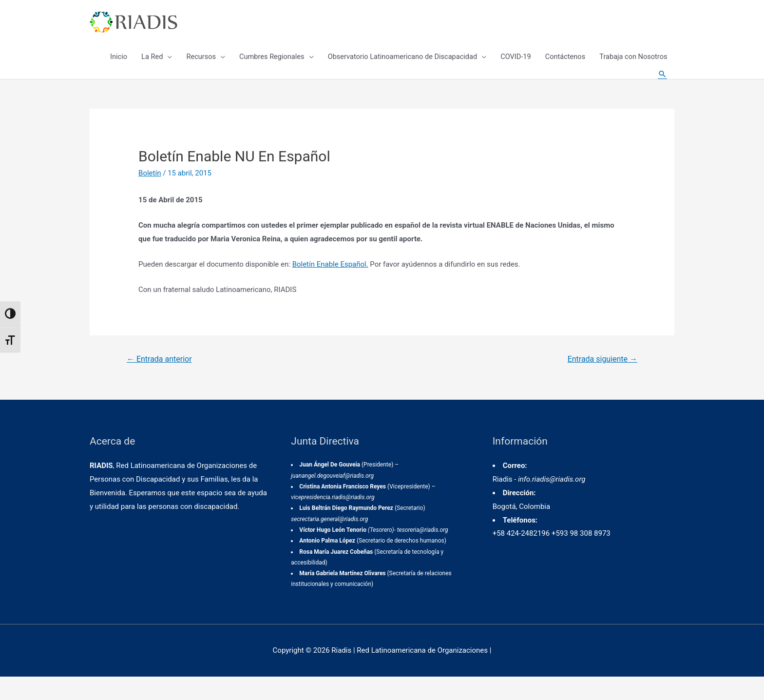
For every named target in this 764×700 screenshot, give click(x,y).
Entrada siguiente (602, 382)
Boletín (150, 196)
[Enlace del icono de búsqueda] (662, 88)
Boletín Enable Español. (330, 287)
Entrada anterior (159, 382)
